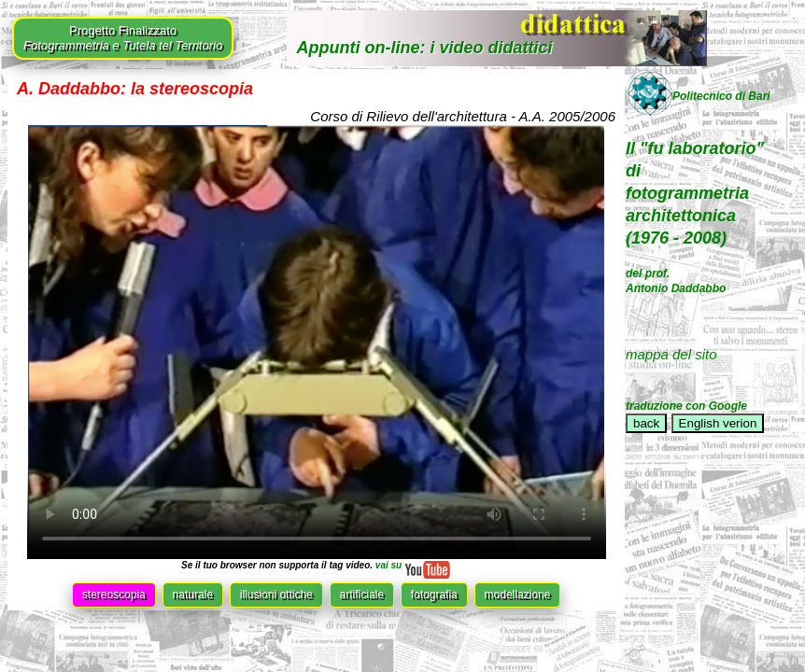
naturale (193, 595)
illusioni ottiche (276, 595)
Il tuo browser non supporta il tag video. (317, 342)
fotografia (434, 595)
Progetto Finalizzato (123, 38)
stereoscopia (114, 595)
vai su (412, 565)
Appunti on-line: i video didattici (424, 48)
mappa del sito (671, 354)
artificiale (362, 595)
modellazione (518, 595)
